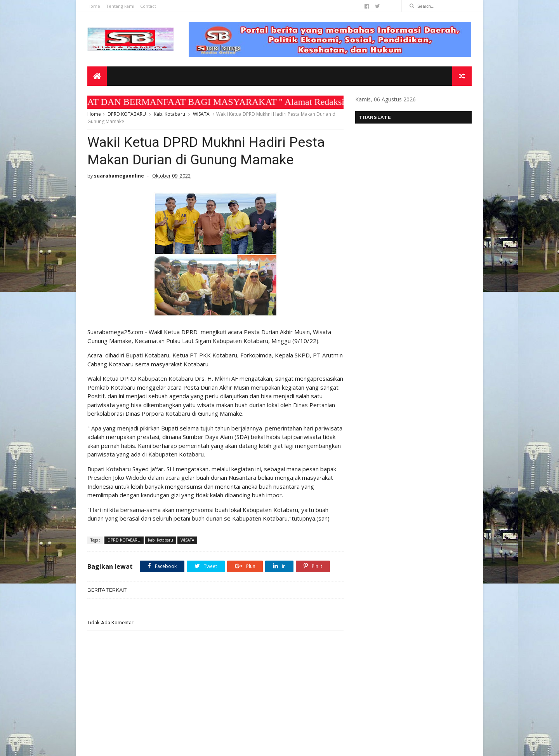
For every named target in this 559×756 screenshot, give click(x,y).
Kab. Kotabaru (169, 114)
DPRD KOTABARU (127, 114)
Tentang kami (120, 6)
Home (94, 6)
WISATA (201, 114)
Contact (148, 6)
